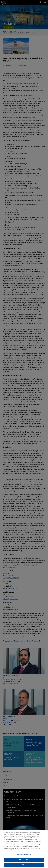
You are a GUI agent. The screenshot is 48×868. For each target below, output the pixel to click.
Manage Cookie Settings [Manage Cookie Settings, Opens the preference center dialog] (24, 856)
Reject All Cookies (24, 861)
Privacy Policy (29, 839)
